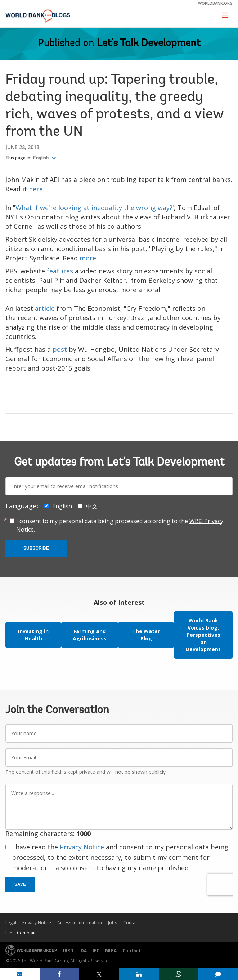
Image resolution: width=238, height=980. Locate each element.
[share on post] (99, 974)
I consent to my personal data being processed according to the (120, 525)
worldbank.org (215, 3)
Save (20, 884)
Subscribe (36, 548)
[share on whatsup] (179, 974)
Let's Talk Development (149, 44)
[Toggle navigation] (225, 15)
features (60, 271)
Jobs (113, 923)
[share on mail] (20, 974)
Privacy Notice (82, 847)
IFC (96, 951)
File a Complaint (22, 933)
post (60, 349)
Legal (11, 923)
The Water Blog (146, 635)
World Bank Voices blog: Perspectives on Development (203, 635)
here (36, 189)
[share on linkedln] (139, 974)
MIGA (111, 951)
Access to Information (80, 923)
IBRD (68, 951)
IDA (83, 951)
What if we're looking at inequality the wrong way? (94, 208)
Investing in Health (33, 635)
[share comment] (218, 974)
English (42, 158)
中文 (92, 506)
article (45, 308)
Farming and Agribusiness (90, 635)
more (88, 258)
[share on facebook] (59, 974)
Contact (131, 923)
